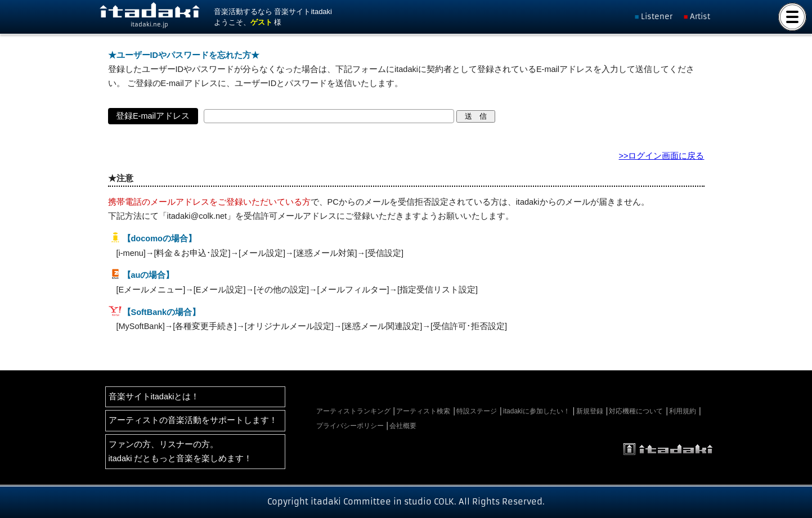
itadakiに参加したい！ (537, 411)
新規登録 (590, 411)
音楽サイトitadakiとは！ (154, 397)
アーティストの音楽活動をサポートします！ (193, 420)
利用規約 (683, 411)
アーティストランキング (353, 411)
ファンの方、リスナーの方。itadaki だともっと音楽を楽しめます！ (181, 451)
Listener (657, 17)
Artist (700, 17)
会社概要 (403, 426)
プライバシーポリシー (350, 426)
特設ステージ (477, 411)
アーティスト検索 (423, 411)
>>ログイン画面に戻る (662, 156)
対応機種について (636, 411)
